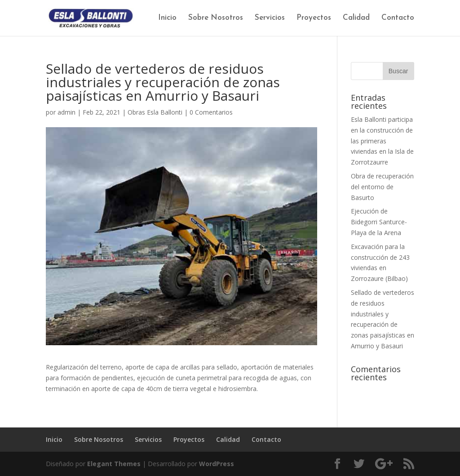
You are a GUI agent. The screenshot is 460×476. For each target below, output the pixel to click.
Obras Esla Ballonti (155, 112)
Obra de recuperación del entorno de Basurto (382, 187)
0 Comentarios (211, 112)
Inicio (167, 18)
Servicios (270, 18)
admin (66, 112)
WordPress (217, 464)
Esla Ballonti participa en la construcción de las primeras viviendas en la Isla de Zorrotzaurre (382, 141)
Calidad (356, 18)
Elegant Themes (114, 464)
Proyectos (314, 18)
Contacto (398, 18)
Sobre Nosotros (216, 18)
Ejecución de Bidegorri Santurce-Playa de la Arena (379, 222)
